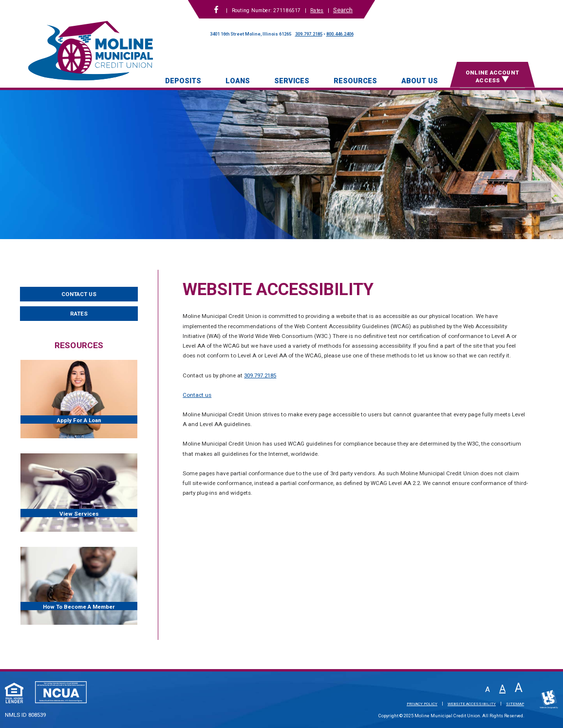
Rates (317, 10)
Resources (355, 81)
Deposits (183, 81)
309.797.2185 (309, 34)
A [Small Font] (488, 690)
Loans (238, 81)
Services (292, 81)
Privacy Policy (422, 704)
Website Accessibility (472, 704)
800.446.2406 (340, 34)
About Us (420, 81)
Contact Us (79, 294)
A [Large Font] (519, 688)
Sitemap (515, 704)
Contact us (197, 395)
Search (343, 10)
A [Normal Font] (502, 689)
